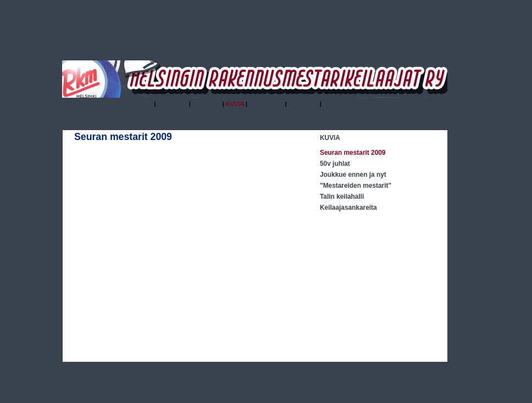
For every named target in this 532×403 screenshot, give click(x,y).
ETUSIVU (139, 104)
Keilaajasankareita (348, 208)
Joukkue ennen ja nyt (353, 175)
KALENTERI (266, 104)
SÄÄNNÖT (303, 104)
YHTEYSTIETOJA (348, 104)
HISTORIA (207, 104)
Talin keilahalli (342, 197)
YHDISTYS (172, 104)
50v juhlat (335, 164)
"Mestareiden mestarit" (356, 186)
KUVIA (330, 138)
